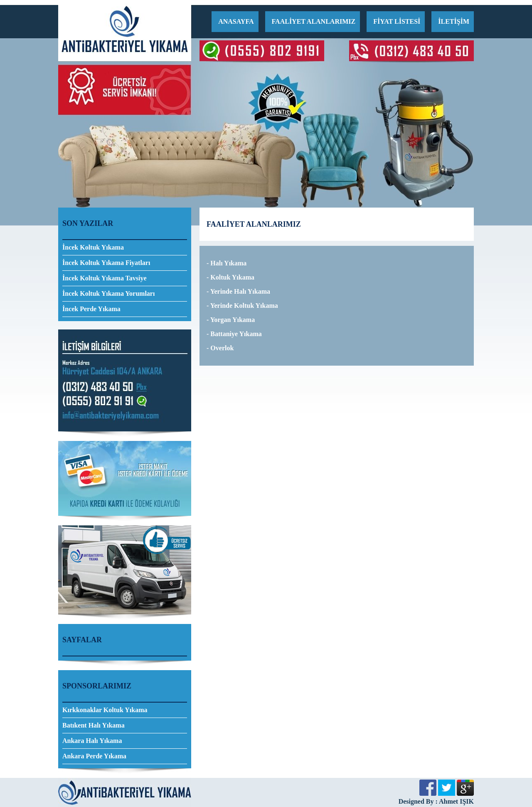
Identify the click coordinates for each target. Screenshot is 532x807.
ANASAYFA (236, 21)
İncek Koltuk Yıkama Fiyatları (106, 263)
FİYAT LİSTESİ (397, 21)
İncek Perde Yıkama (91, 309)
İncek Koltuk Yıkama (93, 247)
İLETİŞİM (454, 21)
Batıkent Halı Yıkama (94, 725)
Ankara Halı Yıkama (92, 741)
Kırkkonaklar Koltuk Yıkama (105, 710)
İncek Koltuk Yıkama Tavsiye (105, 278)
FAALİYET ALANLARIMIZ (314, 21)
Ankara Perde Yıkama (94, 756)
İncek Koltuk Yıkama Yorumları (108, 293)
